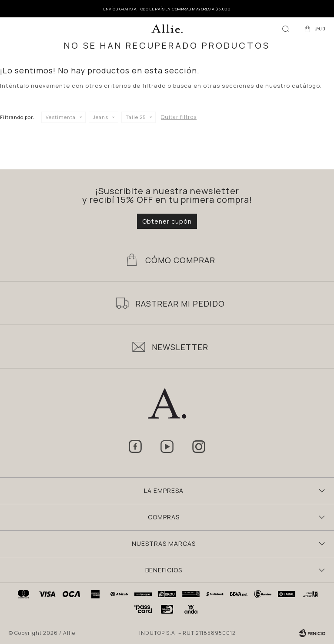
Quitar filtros (179, 117)
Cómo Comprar (180, 260)
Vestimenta (61, 117)
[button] (286, 28)
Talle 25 (136, 117)
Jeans (101, 117)
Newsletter (180, 347)
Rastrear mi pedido (180, 304)
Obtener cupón (167, 221)
